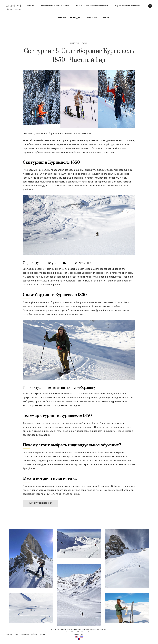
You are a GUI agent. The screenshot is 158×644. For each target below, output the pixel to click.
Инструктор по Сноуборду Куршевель (93, 6)
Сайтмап (34, 634)
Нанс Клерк (92, 18)
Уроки (16, 634)
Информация (25, 634)
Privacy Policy (79, 634)
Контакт (107, 18)
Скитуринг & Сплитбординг (69, 18)
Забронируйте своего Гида (40, 503)
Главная (31, 6)
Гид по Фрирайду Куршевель (128, 6)
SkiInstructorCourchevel (98, 629)
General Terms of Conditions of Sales (79, 632)
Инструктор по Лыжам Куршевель (55, 6)
